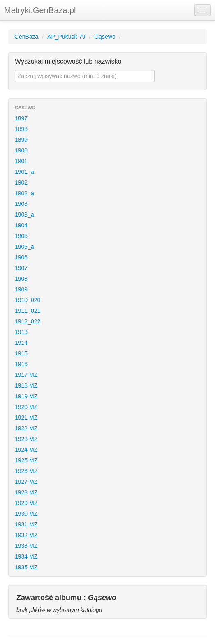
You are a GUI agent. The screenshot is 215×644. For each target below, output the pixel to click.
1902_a (24, 193)
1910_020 (28, 300)
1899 (21, 140)
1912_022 (28, 321)
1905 (21, 236)
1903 (21, 204)
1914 (21, 343)
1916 (21, 364)
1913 (21, 332)
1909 (21, 289)
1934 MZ (26, 556)
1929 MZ (26, 503)
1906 (21, 257)
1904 (21, 225)
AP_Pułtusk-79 (66, 37)
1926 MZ (26, 471)
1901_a (24, 172)
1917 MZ (26, 375)
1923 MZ (26, 439)
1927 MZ (26, 482)
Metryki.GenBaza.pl (40, 10)
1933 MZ (26, 546)
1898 (21, 129)
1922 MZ (26, 428)
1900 (21, 150)
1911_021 (28, 311)
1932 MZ (26, 535)
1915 (21, 353)
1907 (21, 268)
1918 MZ (26, 385)
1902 (21, 182)
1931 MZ (26, 524)
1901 (21, 161)
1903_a (24, 215)
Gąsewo (105, 37)
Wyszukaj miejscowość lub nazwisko (68, 61)
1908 (21, 279)
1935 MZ (26, 567)
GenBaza (26, 37)
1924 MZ (26, 450)
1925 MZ (26, 460)
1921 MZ (26, 418)
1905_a (24, 247)
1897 (21, 118)
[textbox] (85, 76)
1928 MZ (26, 492)
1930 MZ (26, 514)
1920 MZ (26, 407)
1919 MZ (26, 396)
